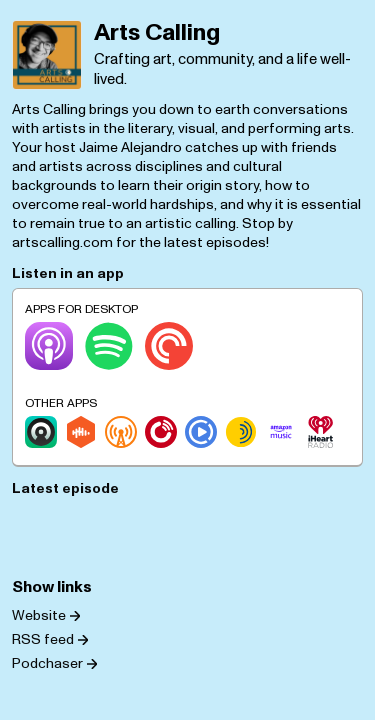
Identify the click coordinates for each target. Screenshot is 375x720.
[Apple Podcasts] (49, 346)
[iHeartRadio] (321, 432)
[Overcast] (121, 432)
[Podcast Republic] (201, 432)
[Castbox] (81, 432)
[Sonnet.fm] (241, 432)
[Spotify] (109, 346)
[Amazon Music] (281, 432)
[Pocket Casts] (169, 346)
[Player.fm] (161, 432)
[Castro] (41, 432)
